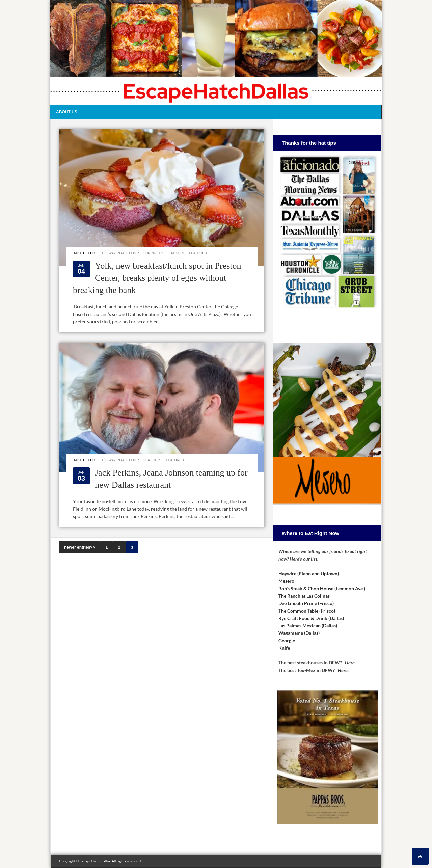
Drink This (155, 253)
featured (198, 253)
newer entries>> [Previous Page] (79, 547)
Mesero (286, 581)
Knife (284, 648)
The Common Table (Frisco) (307, 611)
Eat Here (177, 253)
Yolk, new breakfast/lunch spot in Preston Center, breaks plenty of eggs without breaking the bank (157, 278)
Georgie (287, 640)
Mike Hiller (84, 253)
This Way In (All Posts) (121, 253)
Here (350, 663)
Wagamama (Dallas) (299, 633)
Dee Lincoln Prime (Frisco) (306, 603)
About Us (67, 112)
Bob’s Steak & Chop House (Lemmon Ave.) (322, 588)
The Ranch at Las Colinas (304, 596)
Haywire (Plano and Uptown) (309, 574)
